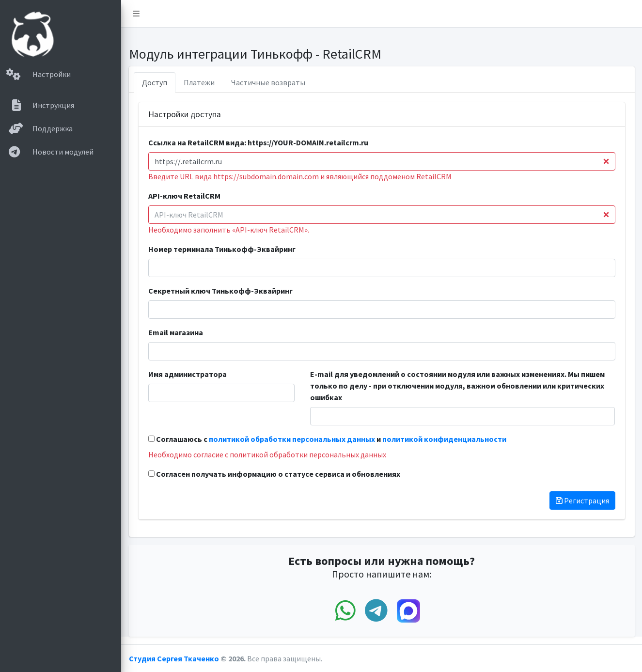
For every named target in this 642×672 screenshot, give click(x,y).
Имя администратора (188, 374)
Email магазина (176, 332)
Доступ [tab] (155, 82)
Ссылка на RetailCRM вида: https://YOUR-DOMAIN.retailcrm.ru (258, 142)
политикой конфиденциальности (444, 439)
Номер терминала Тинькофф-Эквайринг (222, 249)
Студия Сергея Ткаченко (175, 658)
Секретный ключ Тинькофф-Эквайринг (220, 291)
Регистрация (582, 500)
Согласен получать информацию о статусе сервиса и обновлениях (274, 474)
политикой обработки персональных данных (292, 439)
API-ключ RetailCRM (184, 196)
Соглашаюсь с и (327, 439)
